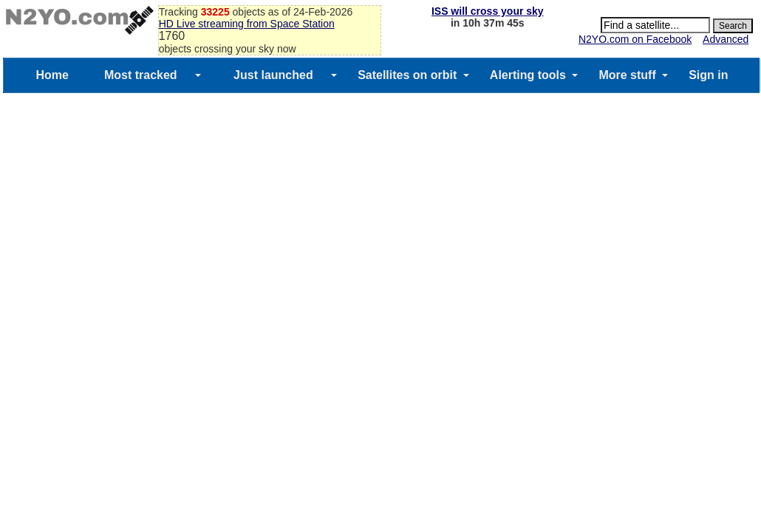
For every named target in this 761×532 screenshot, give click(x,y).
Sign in (708, 75)
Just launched (273, 75)
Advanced (726, 39)
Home (52, 75)
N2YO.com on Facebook (635, 39)
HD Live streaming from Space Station (247, 24)
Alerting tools (528, 75)
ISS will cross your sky (488, 11)
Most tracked (141, 75)
